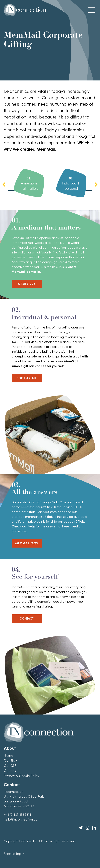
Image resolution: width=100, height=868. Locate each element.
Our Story (11, 760)
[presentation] (4, 185)
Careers (10, 771)
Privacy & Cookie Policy (22, 776)
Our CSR (10, 766)
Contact (26, 618)
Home (8, 755)
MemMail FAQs (26, 543)
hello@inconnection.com (22, 819)
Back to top (14, 854)
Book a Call (27, 378)
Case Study (27, 284)
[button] (91, 10)
